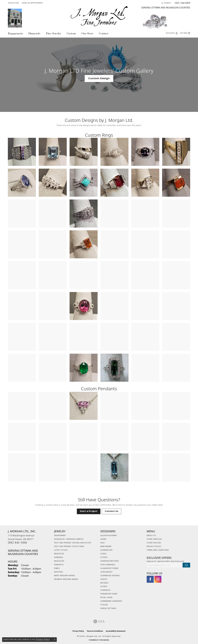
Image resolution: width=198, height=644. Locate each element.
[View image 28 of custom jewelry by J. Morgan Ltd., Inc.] (114, 275)
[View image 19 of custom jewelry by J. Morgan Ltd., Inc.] (22, 244)
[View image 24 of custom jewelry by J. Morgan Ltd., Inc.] (176, 244)
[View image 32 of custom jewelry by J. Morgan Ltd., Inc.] (53, 306)
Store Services (154, 539)
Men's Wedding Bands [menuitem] (65, 576)
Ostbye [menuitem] (104, 587)
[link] (32, 3)
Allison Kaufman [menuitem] (109, 536)
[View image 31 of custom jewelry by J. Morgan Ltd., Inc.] (22, 306)
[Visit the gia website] (99, 621)
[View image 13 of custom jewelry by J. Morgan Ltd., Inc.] (22, 213)
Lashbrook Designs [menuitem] (110, 576)
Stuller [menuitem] (104, 605)
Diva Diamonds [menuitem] (108, 565)
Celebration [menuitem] (106, 550)
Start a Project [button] (89, 511)
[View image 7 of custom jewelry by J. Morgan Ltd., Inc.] (22, 183)
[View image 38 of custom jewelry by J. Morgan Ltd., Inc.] (53, 337)
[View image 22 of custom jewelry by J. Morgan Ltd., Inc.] (114, 244)
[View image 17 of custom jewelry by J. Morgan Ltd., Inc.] (145, 213)
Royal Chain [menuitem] (106, 598)
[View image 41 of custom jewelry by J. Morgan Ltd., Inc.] (145, 337)
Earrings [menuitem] (59, 558)
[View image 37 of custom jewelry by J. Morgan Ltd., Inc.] (22, 337)
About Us (151, 536)
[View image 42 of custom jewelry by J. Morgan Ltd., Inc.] (176, 337)
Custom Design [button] (99, 79)
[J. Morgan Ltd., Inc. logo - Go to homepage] (99, 16)
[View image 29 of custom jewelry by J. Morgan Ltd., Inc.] (145, 275)
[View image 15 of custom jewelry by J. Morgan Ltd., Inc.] (84, 213)
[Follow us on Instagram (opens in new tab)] (158, 579)
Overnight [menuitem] (106, 590)
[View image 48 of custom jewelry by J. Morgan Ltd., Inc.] (176, 368)
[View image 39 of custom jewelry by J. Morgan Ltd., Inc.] (84, 337)
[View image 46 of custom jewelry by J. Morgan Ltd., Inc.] (114, 368)
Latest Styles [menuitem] (61, 550)
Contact (104, 33)
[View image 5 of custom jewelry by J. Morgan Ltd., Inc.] (145, 152)
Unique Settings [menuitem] (108, 609)
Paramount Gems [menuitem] (109, 594)
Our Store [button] (87, 33)
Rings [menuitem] (57, 568)
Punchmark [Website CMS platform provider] (104, 640)
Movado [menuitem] (104, 583)
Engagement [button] (15, 33)
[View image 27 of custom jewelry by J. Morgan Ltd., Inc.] (84, 275)
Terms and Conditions (158, 550)
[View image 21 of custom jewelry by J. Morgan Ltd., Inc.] (84, 244)
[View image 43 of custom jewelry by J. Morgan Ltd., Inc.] (22, 368)
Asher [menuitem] (103, 539)
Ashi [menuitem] (103, 543)
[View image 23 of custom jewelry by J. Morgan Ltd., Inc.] (145, 244)
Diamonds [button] (34, 33)
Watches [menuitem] (59, 572)
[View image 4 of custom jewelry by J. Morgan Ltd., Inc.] (114, 152)
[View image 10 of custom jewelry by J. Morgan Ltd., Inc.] (114, 183)
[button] (13, 3)
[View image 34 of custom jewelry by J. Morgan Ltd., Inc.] (114, 306)
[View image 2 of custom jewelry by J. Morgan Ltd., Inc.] (53, 152)
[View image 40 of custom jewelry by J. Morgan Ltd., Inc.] (114, 337)
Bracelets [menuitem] (59, 554)
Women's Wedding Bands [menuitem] (66, 579)
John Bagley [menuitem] (106, 572)
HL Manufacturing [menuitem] (109, 568)
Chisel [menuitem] (103, 554)
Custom (71, 33)
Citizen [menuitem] (104, 558)
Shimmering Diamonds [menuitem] (111, 601)
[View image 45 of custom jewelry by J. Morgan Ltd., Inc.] (84, 368)
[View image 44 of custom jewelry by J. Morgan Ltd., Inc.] (53, 368)
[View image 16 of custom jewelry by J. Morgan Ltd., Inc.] (114, 213)
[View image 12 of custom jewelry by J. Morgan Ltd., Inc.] (176, 183)
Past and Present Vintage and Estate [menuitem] (73, 543)
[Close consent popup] (55, 640)
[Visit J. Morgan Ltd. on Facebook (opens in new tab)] (150, 579)
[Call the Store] (17, 543)
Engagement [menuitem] (60, 536)
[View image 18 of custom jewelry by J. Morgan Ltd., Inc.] (176, 213)
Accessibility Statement (116, 631)
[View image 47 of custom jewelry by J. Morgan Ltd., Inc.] (145, 368)
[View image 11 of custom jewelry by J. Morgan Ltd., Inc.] (145, 183)
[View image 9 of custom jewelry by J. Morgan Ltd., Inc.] (84, 183)
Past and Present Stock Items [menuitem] (69, 547)
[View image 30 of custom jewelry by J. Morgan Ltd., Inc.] (176, 275)
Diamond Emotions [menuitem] (110, 561)
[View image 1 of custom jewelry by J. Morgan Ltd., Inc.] (22, 152)
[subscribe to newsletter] (186, 565)
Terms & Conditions (95, 631)
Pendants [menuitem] (59, 565)
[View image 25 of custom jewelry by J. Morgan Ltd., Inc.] (22, 275)
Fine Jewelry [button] (53, 33)
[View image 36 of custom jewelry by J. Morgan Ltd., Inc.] (176, 306)
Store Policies (154, 543)
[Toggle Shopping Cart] (185, 33)
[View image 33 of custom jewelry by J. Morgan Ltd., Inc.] (84, 306)
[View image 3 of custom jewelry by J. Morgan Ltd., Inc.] (84, 152)
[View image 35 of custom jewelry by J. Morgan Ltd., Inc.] (145, 306)
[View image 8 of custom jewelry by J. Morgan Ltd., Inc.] (53, 183)
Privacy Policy (154, 547)
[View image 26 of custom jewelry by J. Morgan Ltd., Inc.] (53, 275)
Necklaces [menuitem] (59, 561)
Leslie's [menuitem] (104, 579)
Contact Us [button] (112, 511)
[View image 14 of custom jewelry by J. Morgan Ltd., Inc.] (53, 213)
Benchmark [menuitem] (106, 547)
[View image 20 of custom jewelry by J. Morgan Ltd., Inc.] (53, 244)
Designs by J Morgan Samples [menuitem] (69, 539)
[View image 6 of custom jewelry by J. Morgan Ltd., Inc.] (176, 152)
